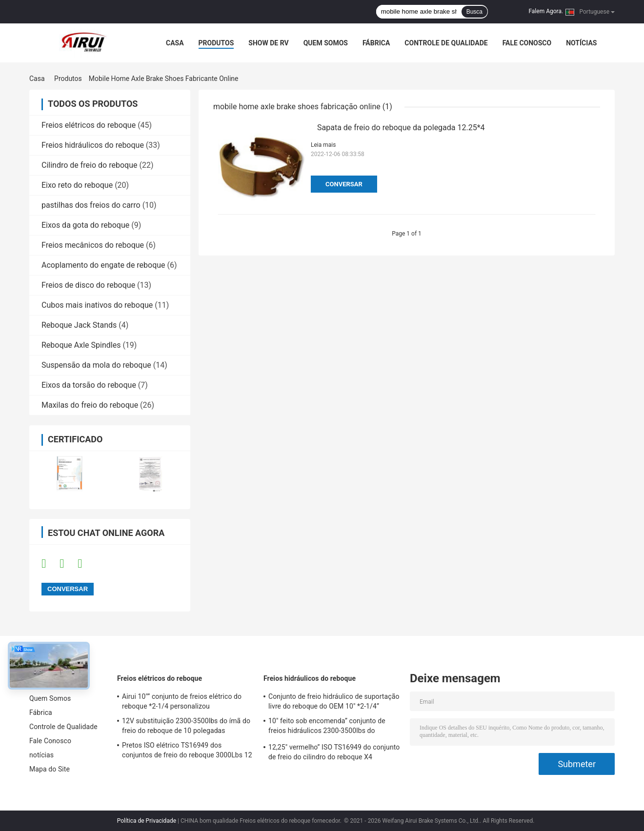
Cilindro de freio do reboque (89, 165)
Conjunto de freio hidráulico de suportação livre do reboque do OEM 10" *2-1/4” (334, 701)
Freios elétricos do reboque (89, 125)
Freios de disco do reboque (88, 285)
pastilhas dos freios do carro (91, 205)
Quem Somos (326, 43)
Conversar (344, 184)
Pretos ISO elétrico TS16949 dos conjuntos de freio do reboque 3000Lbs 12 (187, 750)
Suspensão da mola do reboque (96, 365)
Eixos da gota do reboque (85, 225)
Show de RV (268, 43)
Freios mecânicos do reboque (93, 245)
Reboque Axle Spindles (81, 345)
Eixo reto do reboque (77, 185)
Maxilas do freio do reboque (90, 405)
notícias (581, 43)
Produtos (216, 43)
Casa (175, 43)
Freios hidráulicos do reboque (93, 145)
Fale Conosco (527, 43)
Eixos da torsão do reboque (89, 385)
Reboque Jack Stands (79, 325)
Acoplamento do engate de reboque (103, 265)
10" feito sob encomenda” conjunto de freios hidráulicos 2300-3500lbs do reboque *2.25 (327, 727)
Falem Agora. (546, 11)
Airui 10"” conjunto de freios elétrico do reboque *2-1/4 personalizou (182, 701)
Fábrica (376, 43)
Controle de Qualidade (446, 43)
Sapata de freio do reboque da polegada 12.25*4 (401, 128)
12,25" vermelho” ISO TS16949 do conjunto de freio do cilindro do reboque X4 (334, 752)
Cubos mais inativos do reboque (97, 305)
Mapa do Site (50, 769)
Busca (474, 12)
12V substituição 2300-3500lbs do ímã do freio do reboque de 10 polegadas (186, 726)
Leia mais (323, 145)
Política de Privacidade (147, 821)
